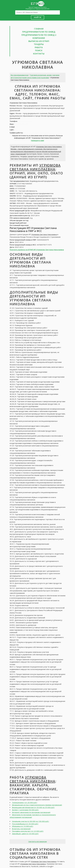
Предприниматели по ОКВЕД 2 (39, 35)
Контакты (39, 54)
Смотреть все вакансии (38, 841)
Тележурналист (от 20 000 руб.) (25, 802)
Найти (38, 17)
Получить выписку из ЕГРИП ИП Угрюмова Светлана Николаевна (37, 250)
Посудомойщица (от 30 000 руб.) (25, 824)
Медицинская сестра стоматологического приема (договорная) (37, 805)
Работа (39, 47)
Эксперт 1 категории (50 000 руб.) (25, 810)
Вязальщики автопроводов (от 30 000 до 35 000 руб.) (33, 807)
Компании (39, 38)
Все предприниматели (19, 75)
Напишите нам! (37, 140)
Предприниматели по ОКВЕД (39, 32)
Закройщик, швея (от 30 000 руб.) (25, 834)
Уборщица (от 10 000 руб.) (23, 826)
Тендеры (39, 44)
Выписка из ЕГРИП (39, 41)
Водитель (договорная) (21, 829)
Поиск (39, 50)
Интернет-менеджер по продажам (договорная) (31, 812)
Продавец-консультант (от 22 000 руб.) (28, 831)
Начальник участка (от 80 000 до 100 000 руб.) (30, 821)
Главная (39, 29)
